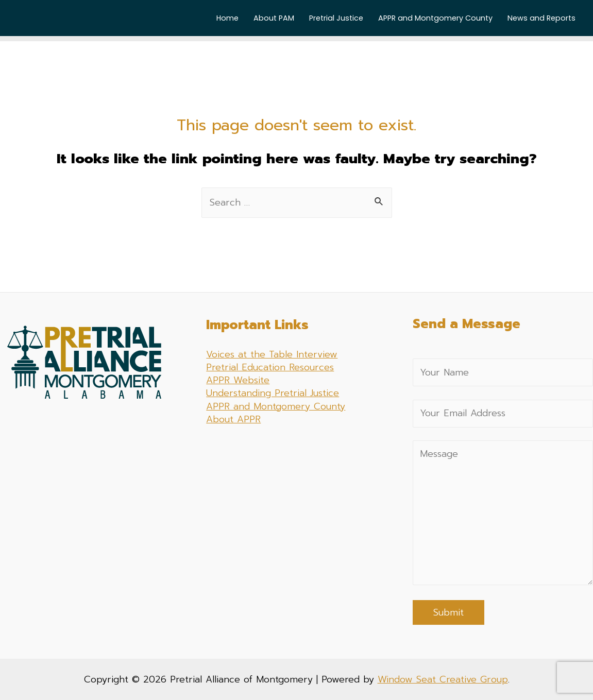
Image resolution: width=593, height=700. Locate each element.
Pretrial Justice (336, 18)
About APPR (233, 419)
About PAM (274, 18)
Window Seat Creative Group (443, 679)
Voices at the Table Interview (272, 354)
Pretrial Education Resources (270, 367)
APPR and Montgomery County (435, 18)
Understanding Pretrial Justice (273, 393)
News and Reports (541, 18)
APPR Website (238, 380)
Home (227, 18)
